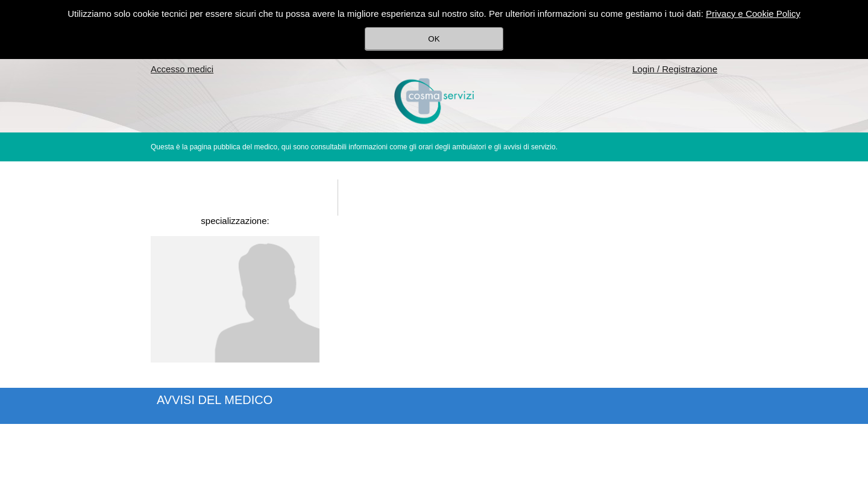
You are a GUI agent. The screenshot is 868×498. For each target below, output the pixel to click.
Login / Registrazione (675, 69)
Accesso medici (182, 69)
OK (434, 39)
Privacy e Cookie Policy (753, 14)
